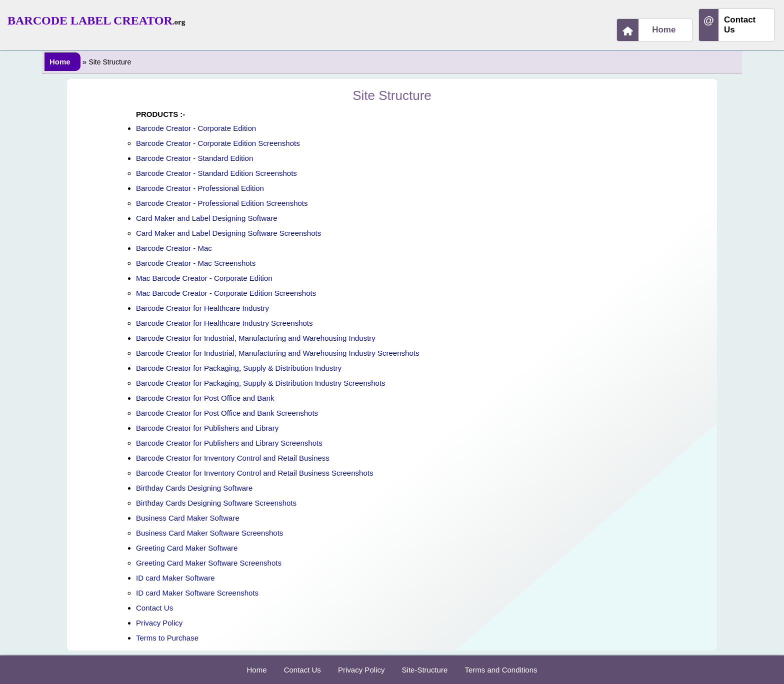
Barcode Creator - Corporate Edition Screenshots (218, 143)
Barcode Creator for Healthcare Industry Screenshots (224, 323)
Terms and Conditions (501, 670)
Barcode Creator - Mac (174, 248)
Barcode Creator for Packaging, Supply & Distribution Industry (239, 368)
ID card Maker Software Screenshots (197, 593)
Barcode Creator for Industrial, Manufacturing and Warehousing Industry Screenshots (277, 353)
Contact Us (727, 25)
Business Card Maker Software (188, 518)
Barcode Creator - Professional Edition (200, 188)
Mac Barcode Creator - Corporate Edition (204, 278)
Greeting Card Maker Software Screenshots (209, 563)
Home (646, 30)
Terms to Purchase (167, 638)
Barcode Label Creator (90, 20)
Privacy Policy (159, 623)
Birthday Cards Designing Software (194, 488)
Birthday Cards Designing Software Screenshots (216, 503)
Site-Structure (425, 670)
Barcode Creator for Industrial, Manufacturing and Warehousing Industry (256, 338)
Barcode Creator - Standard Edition (194, 158)
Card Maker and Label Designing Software (207, 218)
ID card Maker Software (175, 578)
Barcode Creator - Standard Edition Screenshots (216, 173)
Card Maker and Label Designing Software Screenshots (228, 233)
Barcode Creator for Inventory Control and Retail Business (233, 458)
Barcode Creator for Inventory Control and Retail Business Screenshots (254, 473)
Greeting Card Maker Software (187, 548)
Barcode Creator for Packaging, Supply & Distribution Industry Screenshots (261, 383)
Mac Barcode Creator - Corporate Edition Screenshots (226, 293)
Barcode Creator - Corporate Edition (196, 128)
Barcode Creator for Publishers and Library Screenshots (229, 443)
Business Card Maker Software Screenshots (209, 533)
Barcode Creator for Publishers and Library (207, 428)
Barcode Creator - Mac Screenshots (196, 263)
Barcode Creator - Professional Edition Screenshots (222, 203)
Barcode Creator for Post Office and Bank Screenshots (227, 413)
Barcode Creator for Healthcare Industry (202, 308)
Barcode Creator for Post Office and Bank (205, 398)
